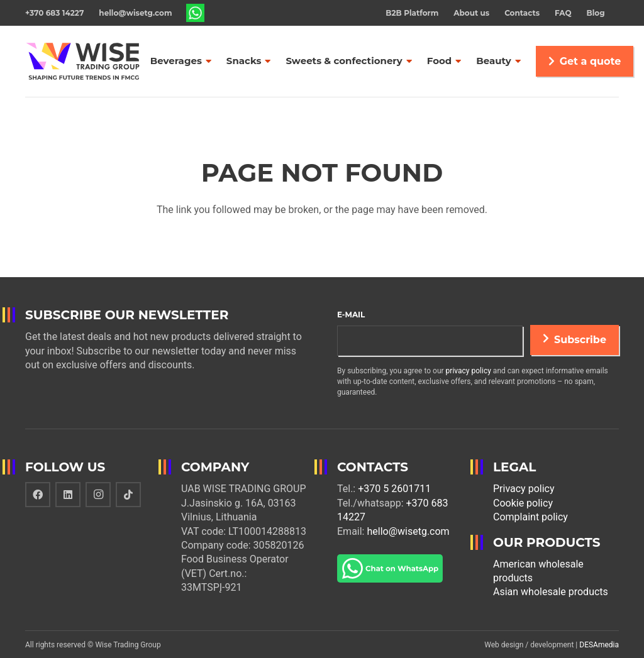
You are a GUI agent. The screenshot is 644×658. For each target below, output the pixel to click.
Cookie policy (523, 503)
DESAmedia (599, 645)
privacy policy (469, 371)
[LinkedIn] (68, 495)
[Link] (196, 13)
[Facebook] (38, 495)
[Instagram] (98, 495)
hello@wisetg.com (408, 531)
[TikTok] (128, 495)
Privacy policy (524, 489)
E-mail (351, 315)
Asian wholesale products (551, 592)
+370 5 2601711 (394, 489)
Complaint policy (530, 517)
